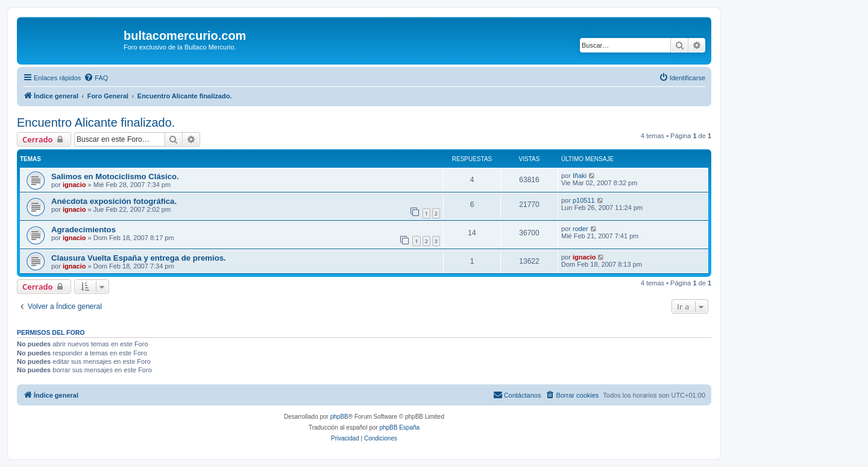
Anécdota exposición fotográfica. (114, 201)
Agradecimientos (83, 230)
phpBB (339, 417)
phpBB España (399, 427)
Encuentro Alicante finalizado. (96, 122)
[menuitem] (96, 78)
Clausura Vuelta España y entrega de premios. (139, 258)
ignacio (74, 185)
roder (580, 229)
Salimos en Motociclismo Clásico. (115, 176)
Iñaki (580, 176)
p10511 (584, 200)
